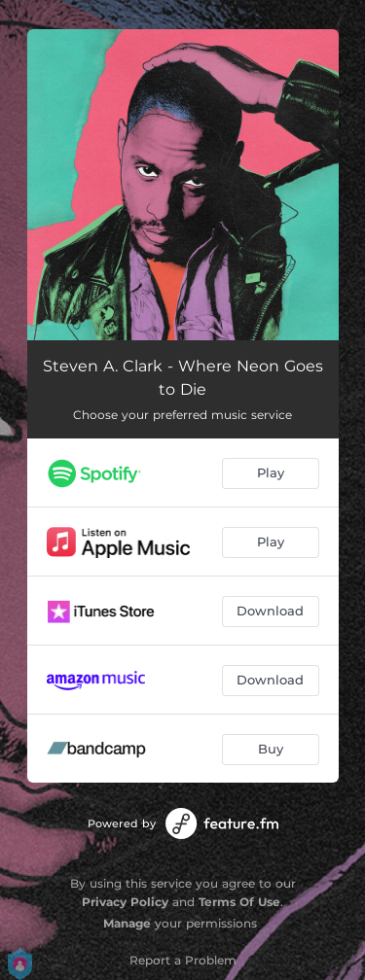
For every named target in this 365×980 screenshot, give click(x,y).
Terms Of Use (239, 902)
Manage (127, 923)
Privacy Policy (125, 902)
